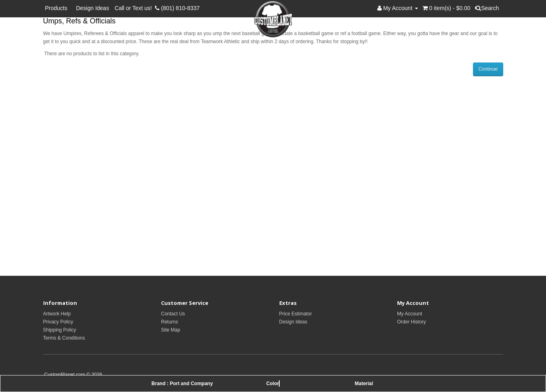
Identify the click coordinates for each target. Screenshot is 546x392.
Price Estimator (296, 314)
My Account (410, 314)
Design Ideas (92, 8)
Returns (169, 322)
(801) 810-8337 (177, 8)
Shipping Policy (60, 330)
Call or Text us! (135, 8)
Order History (411, 322)
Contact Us (173, 314)
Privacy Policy (58, 322)
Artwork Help (57, 314)
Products (58, 8)
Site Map (170, 330)
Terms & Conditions (64, 338)
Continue (488, 69)
